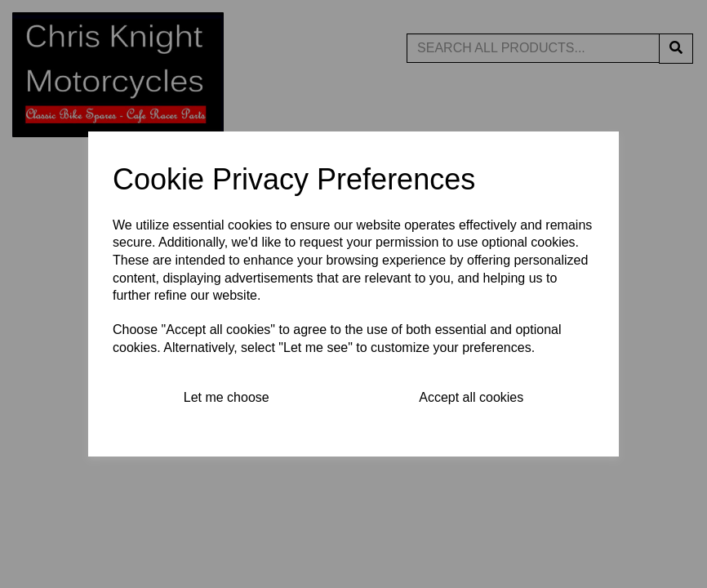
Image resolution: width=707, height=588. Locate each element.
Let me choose (227, 397)
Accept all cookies (471, 397)
